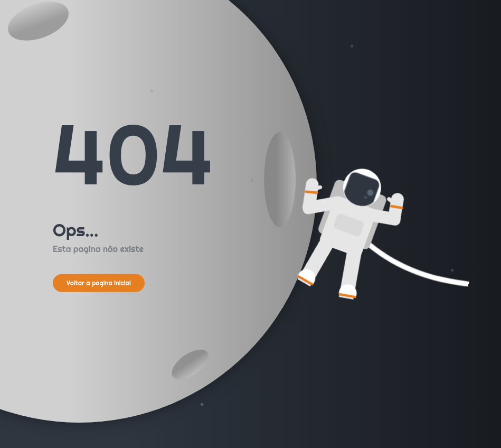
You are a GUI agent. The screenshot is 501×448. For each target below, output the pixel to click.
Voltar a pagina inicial (99, 283)
